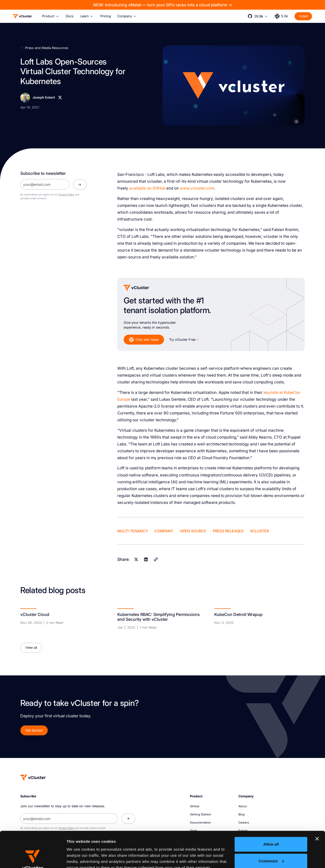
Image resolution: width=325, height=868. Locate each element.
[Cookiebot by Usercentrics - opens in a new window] (33, 858)
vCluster (259, 531)
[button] (51, 16)
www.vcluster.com (197, 188)
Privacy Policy (66, 195)
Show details (78, 858)
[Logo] (22, 16)
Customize (271, 825)
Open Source (193, 531)
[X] (60, 97)
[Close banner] (317, 803)
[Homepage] (33, 778)
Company (164, 531)
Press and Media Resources (47, 48)
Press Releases (228, 531)
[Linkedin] (146, 560)
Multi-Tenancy (133, 531)
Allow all (271, 808)
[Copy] (156, 560)
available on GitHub (147, 188)
